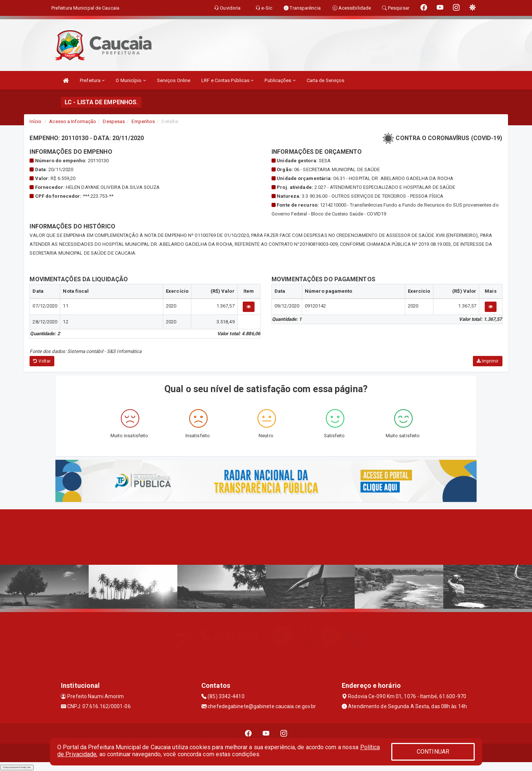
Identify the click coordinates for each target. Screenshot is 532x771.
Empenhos (143, 121)
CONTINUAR (433, 752)
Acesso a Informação (73, 121)
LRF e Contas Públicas (227, 80)
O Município (131, 80)
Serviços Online (174, 80)
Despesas (114, 121)
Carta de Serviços (326, 80)
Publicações (280, 80)
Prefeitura (92, 80)
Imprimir (488, 361)
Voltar (42, 361)
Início (35, 121)
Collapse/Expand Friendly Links (17, 767)
